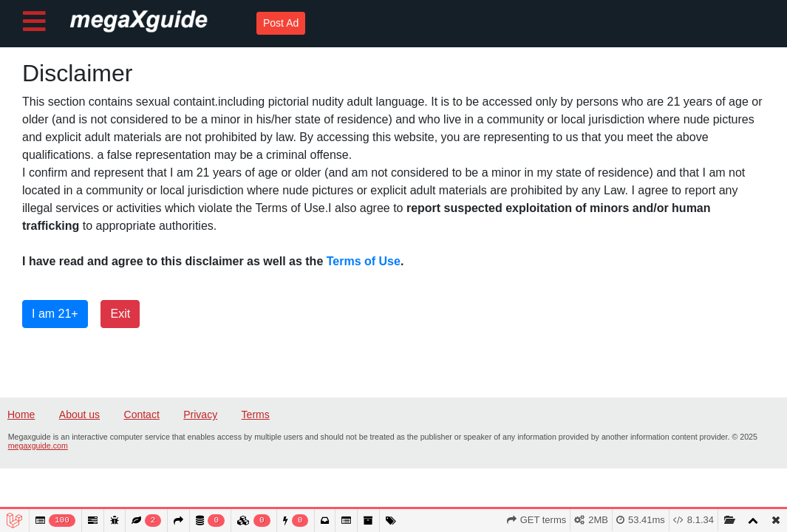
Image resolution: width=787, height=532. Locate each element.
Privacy (200, 415)
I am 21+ (55, 314)
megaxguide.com (38, 446)
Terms (256, 415)
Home (21, 415)
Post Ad (281, 23)
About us (79, 415)
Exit (120, 314)
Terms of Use (364, 261)
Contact (142, 415)
